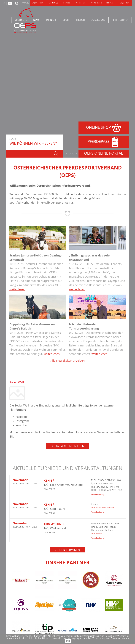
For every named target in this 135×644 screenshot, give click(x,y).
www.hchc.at (97, 411)
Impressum (74, 592)
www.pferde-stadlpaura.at (102, 385)
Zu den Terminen (67, 428)
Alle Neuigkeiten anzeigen (68, 238)
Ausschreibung (98, 372)
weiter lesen (17, 167)
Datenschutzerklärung (82, 588)
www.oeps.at (48, 627)
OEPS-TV (25, 3)
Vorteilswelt (96, 3)
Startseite (21, 20)
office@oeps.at (49, 623)
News (36, 20)
